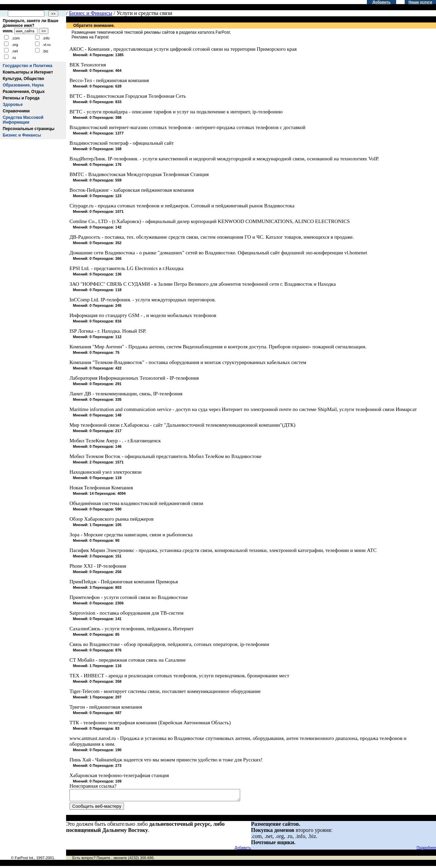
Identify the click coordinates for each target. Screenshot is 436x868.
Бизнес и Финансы (22, 135)
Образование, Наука (23, 85)
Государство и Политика (28, 66)
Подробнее (426, 850)
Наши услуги (420, 2)
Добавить (381, 2)
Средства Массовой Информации (23, 120)
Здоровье (13, 105)
